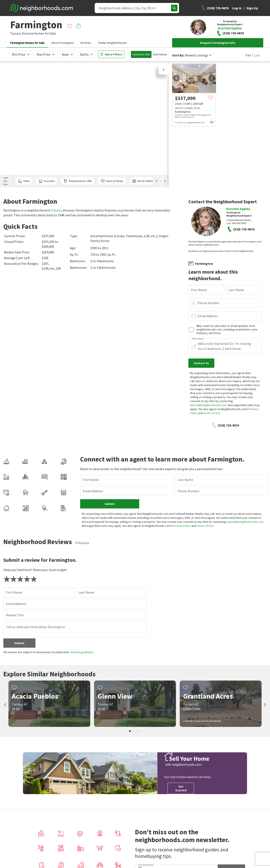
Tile (248, 55)
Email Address (208, 316)
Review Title (15, 615)
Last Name (236, 290)
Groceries (46, 181)
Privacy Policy (182, 526)
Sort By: (178, 55)
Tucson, (16, 33)
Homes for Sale (141, 54)
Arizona (28, 33)
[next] (212, 78)
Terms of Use (212, 413)
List (257, 55)
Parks (24, 181)
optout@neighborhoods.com (208, 405)
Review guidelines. (82, 652)
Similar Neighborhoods (112, 43)
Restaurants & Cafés (77, 181)
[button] (164, 70)
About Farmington (63, 43)
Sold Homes (160, 54)
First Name (199, 290)
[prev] (176, 78)
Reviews (86, 43)
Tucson (56, 210)
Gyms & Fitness (112, 181)
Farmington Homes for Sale (27, 43)
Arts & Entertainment (147, 181)
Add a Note (198, 339)
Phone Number (209, 303)
